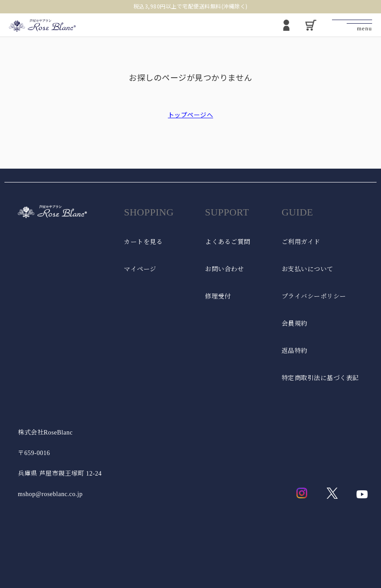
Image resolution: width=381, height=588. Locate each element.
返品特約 (295, 351)
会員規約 (295, 324)
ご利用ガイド (301, 242)
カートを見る (143, 242)
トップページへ (191, 115)
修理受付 (218, 296)
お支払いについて (307, 269)
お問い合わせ (224, 269)
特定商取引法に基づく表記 (320, 378)
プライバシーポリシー (314, 296)
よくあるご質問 (228, 242)
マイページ (140, 269)
